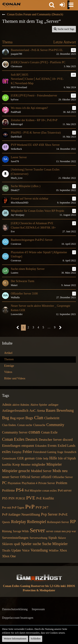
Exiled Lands (66, 446)
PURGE (20, 499)
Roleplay (19, 522)
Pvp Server (49, 514)
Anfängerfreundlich (15, 411)
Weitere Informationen (15, 639)
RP (73, 522)
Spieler (26, 544)
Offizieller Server (63, 477)
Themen (9, 359)
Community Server (15, 432)
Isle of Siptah (67, 458)
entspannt (28, 446)
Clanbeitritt (52, 418)
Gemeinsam (9, 458)
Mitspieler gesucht (16, 471)
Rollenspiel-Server (58, 522)
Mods (57, 471)
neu (65, 471)
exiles (6, 452)
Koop (16, 464)
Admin (7, 405)
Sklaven (7, 544)
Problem (62, 483)
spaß (17, 544)
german (30, 458)
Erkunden (41, 446)
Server (37, 530)
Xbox (63, 550)
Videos (8, 372)
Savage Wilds (21, 531)
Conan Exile (49, 432)
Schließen (36, 639)
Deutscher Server (50, 440)
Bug (6, 418)
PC (4, 483)
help (46, 458)
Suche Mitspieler (55, 544)
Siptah (53, 538)
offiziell (46, 477)
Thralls (6, 551)
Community (55, 425)
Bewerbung (65, 410)
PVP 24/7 (42, 507)
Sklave (62, 538)
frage (60, 452)
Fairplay (17, 452)
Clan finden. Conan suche (17, 425)
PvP (30, 507)
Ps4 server (65, 490)
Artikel (8, 353)
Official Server (30, 477)
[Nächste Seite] (60, 328)
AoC (32, 411)
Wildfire (54, 551)
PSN (12, 498)
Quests (6, 522)
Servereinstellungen (15, 538)
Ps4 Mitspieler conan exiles (41, 491)
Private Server (47, 483)
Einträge (9, 366)
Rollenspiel (37, 522)
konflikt (7, 465)
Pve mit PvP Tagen (13, 508)
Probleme (8, 490)
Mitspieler (54, 464)
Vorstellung (39, 550)
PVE (31, 498)
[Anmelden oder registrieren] (62, 5)
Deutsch (32, 439)
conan (34, 432)
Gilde (39, 458)
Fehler (27, 452)
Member (26, 465)
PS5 (5, 498)
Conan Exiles (13, 439)
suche (37, 544)
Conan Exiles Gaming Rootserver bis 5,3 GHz (32, 586)
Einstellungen (11, 446)
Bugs (29, 418)
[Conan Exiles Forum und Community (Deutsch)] (12, 5)
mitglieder (38, 464)
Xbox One (9, 556)
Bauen (51, 410)
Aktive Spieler (39, 405)
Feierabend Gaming (45, 452)
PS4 (20, 490)
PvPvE (63, 514)
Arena (41, 411)
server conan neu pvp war (61, 531)
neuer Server (11, 477)
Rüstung (7, 531)
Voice (26, 550)
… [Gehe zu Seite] (49, 327)
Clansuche (39, 425)
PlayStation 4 (29, 483)
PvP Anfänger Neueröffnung (21, 514)
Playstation (14, 483)
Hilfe (53, 458)
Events (52, 446)
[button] (52, 5)
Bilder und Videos (15, 378)
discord (68, 440)
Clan (39, 418)
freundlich (70, 452)
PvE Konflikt (45, 498)
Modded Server (41, 471)
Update (16, 550)
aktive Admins (21, 405)
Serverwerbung (38, 538)
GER (20, 458)
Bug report (17, 418)
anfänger (53, 405)
